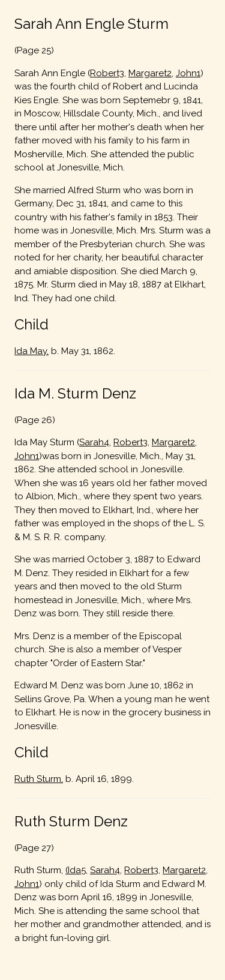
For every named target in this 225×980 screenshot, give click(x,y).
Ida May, (31, 351)
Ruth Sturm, (39, 779)
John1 (188, 73)
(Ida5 (76, 870)
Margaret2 (150, 73)
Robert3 (107, 73)
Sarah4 (94, 442)
